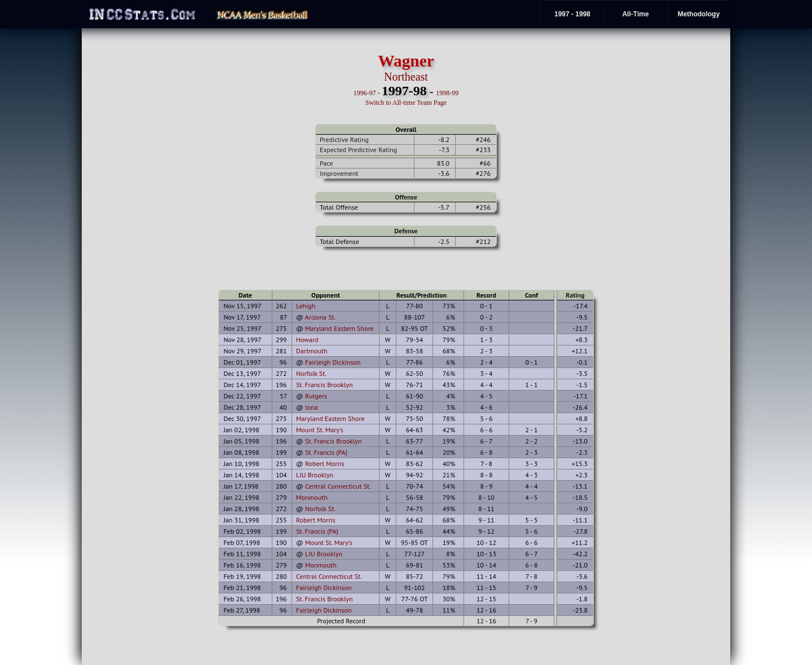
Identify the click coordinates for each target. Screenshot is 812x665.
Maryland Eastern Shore (339, 328)
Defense (406, 231)
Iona (311, 407)
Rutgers (316, 396)
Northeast (406, 77)
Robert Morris (325, 464)
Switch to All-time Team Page (406, 103)
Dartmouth (312, 351)
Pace (326, 163)
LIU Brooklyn (315, 475)
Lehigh (306, 306)
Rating (575, 295)
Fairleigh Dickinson (333, 362)
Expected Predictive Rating (358, 150)
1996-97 (365, 93)
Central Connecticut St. (338, 486)
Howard (307, 340)
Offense (406, 197)
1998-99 (447, 93)
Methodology (699, 14)
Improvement (339, 173)
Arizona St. (321, 317)
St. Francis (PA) (326, 452)
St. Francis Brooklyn (325, 385)
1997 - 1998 (572, 14)
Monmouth (312, 497)
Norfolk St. (311, 373)
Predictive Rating (344, 139)
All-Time (635, 14)
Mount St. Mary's (320, 430)
